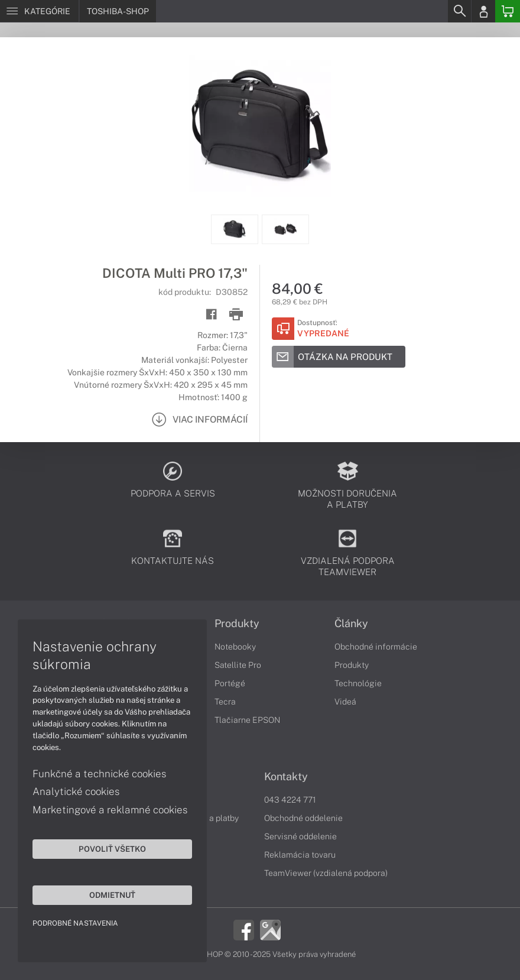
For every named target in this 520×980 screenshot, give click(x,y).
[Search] (459, 11)
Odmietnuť (112, 895)
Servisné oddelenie (300, 836)
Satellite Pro (238, 665)
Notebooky (235, 647)
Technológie (358, 683)
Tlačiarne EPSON (247, 720)
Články (351, 624)
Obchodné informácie (376, 647)
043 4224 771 (290, 800)
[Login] (483, 11)
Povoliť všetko (112, 849)
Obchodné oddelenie (303, 818)
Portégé (230, 683)
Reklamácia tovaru (300, 855)
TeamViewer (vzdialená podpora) (326, 873)
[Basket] (508, 11)
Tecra (225, 702)
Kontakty (286, 777)
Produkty (237, 624)
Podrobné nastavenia (75, 923)
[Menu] (39, 11)
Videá (345, 702)
